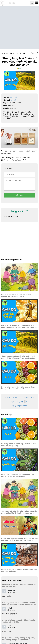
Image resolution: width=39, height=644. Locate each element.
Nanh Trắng (14, 97)
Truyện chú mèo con (11, 53)
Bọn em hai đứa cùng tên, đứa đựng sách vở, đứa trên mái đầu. (19, 572)
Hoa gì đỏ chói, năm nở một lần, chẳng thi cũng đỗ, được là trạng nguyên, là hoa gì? (19, 605)
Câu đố (13, 100)
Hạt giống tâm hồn (19, 408)
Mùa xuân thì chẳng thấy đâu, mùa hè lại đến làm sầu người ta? (19, 587)
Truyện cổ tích (29, 399)
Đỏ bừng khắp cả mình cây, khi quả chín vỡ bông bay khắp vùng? (19, 447)
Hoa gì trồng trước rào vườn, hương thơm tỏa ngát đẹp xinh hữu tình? (18, 390)
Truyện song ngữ (17, 403)
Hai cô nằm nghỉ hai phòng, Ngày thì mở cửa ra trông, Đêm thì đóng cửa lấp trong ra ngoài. (19, 541)
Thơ (28, 403)
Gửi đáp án (19, 197)
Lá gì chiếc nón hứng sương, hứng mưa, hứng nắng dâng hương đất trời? (18, 641)
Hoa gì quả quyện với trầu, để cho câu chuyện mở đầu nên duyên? (17, 297)
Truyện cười (17, 399)
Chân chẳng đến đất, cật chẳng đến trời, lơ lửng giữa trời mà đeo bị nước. (19, 477)
